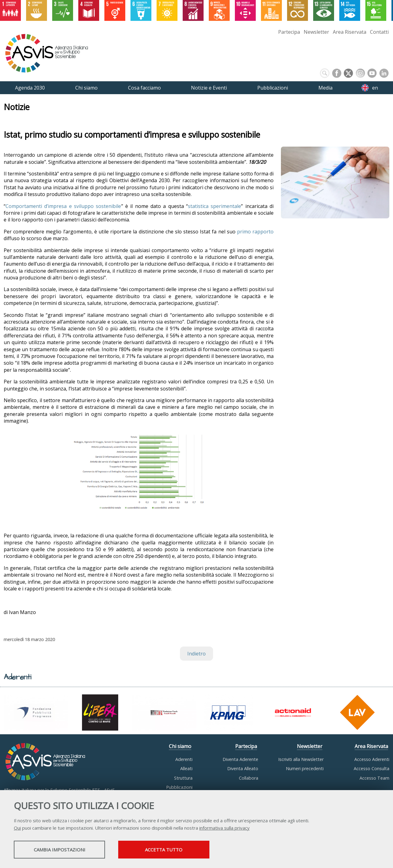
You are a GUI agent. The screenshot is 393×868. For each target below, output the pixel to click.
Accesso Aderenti (372, 759)
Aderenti (184, 759)
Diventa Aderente (240, 759)
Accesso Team (374, 778)
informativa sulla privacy (224, 828)
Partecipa (289, 32)
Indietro (196, 654)
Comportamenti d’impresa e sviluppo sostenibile (63, 206)
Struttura (183, 778)
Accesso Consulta (372, 768)
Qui (17, 828)
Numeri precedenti (305, 768)
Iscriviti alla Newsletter (301, 759)
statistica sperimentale (214, 206)
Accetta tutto (173, 850)
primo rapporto (255, 232)
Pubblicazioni (179, 787)
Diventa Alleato (243, 768)
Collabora (249, 778)
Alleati (186, 768)
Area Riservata (350, 32)
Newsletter (316, 32)
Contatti (379, 32)
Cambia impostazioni (62, 850)
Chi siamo (180, 746)
